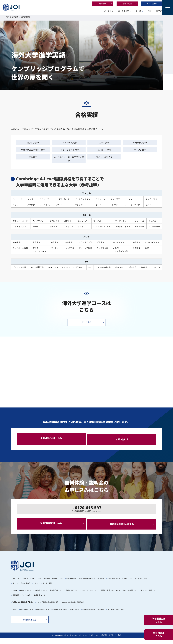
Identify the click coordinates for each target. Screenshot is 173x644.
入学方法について (141, 584)
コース (128, 11)
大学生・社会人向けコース (110, 596)
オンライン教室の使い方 (21, 589)
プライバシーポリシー (115, 615)
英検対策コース (39, 601)
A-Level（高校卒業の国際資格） (73, 608)
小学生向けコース (40, 596)
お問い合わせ (142, 4)
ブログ (15, 615)
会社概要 (101, 615)
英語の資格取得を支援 (87, 584)
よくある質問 (48, 589)
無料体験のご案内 (27, 615)
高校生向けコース (72, 596)
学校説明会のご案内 (59, 615)
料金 (139, 11)
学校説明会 (117, 4)
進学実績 (149, 11)
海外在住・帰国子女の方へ (54, 584)
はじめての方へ (114, 11)
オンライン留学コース (149, 596)
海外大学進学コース (130, 596)
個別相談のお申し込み (50, 440)
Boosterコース (26, 596)
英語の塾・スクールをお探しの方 (120, 584)
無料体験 (92, 4)
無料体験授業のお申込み (123, 528)
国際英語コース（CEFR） (22, 601)
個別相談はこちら (159, 635)
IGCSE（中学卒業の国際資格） (48, 608)
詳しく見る (87, 323)
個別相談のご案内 (43, 615)
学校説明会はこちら (159, 620)
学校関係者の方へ (89, 615)
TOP (8, 17)
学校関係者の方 (32, 625)
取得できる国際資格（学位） (23, 608)
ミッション (98, 11)
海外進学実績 (28, 17)
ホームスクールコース (90, 596)
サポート (36, 589)
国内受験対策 (71, 584)
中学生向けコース (56, 596)
